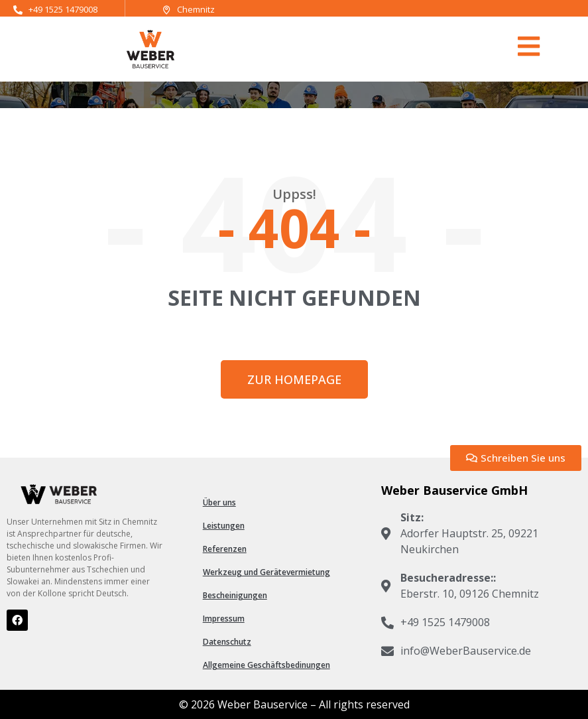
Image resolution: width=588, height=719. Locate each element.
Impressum (224, 619)
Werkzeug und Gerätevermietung (266, 572)
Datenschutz (227, 642)
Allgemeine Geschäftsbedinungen (266, 665)
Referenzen (225, 549)
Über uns (219, 502)
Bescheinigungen (235, 595)
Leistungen (224, 526)
